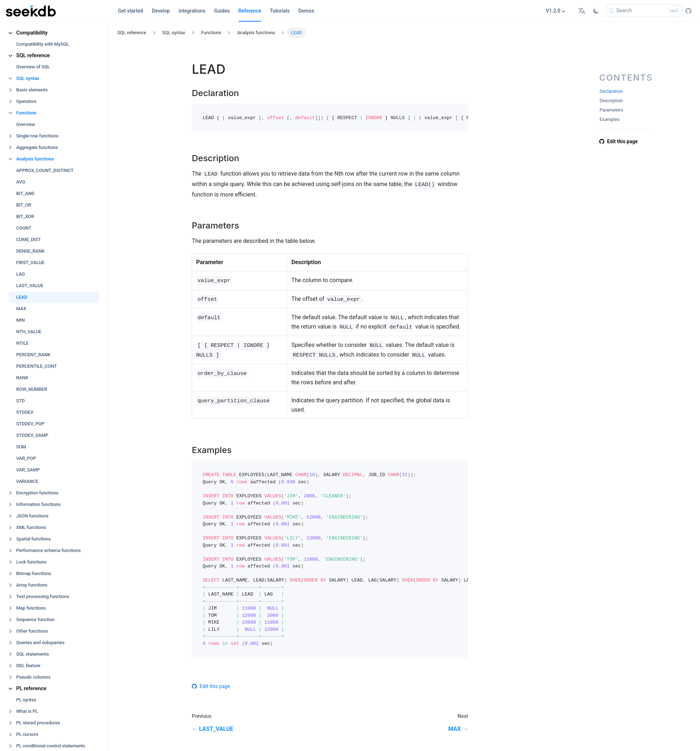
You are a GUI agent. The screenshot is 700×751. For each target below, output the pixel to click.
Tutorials (280, 11)
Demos (306, 11)
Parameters (612, 110)
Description (611, 101)
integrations (192, 11)
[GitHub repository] (688, 11)
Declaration (611, 91)
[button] (583, 11)
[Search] (644, 11)
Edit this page (211, 686)
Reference (250, 11)
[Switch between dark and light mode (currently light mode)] (596, 11)
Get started (131, 11)
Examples (610, 119)
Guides (222, 11)
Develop (161, 11)
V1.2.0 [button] (553, 11)
